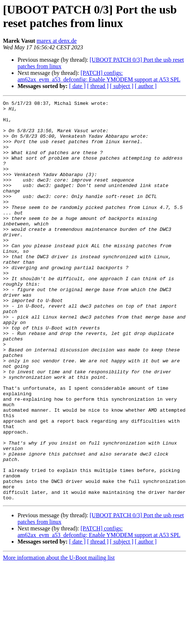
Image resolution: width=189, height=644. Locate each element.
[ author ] (146, 86)
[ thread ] (98, 86)
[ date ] (77, 86)
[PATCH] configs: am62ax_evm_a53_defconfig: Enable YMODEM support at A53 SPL (99, 76)
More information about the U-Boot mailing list (59, 638)
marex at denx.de (57, 41)
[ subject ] (122, 86)
